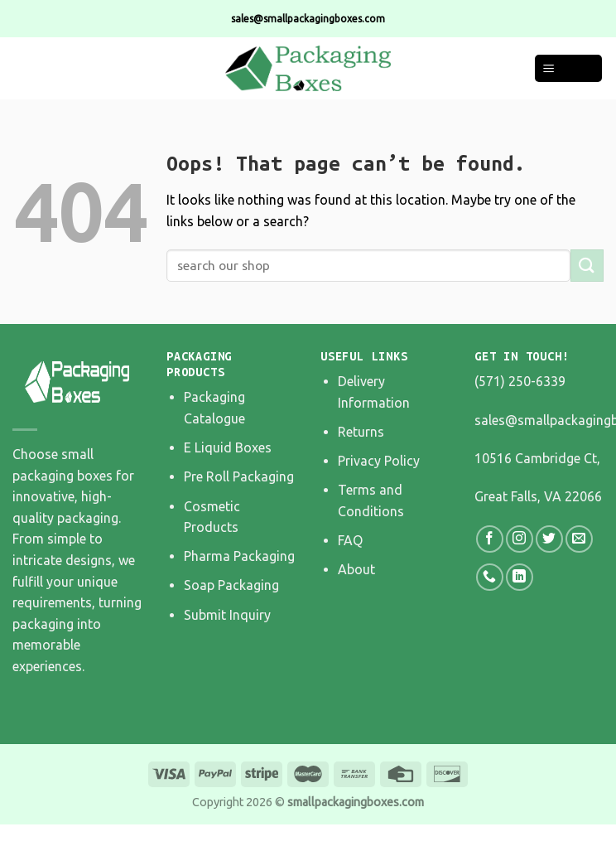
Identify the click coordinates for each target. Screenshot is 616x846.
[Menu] (568, 68)
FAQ (350, 540)
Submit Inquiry (227, 615)
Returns (361, 432)
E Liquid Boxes (228, 447)
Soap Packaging (231, 585)
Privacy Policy (379, 461)
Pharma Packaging (239, 556)
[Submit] (587, 266)
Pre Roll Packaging (239, 476)
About (356, 569)
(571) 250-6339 (520, 381)
